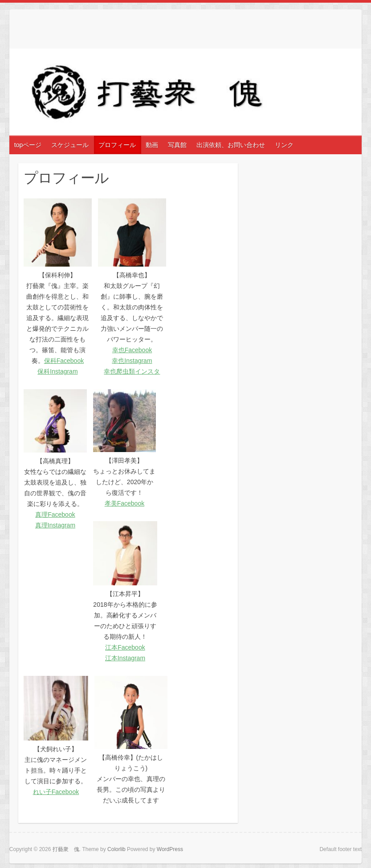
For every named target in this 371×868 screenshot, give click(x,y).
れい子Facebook (56, 792)
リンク (284, 145)
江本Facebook (125, 647)
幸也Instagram (132, 361)
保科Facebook (64, 361)
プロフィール (117, 145)
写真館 (177, 145)
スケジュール (70, 145)
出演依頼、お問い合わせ (231, 145)
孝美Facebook (124, 503)
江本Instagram (125, 658)
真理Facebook (55, 514)
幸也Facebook (132, 350)
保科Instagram (57, 371)
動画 (152, 145)
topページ (28, 145)
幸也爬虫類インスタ (132, 371)
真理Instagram (55, 525)
